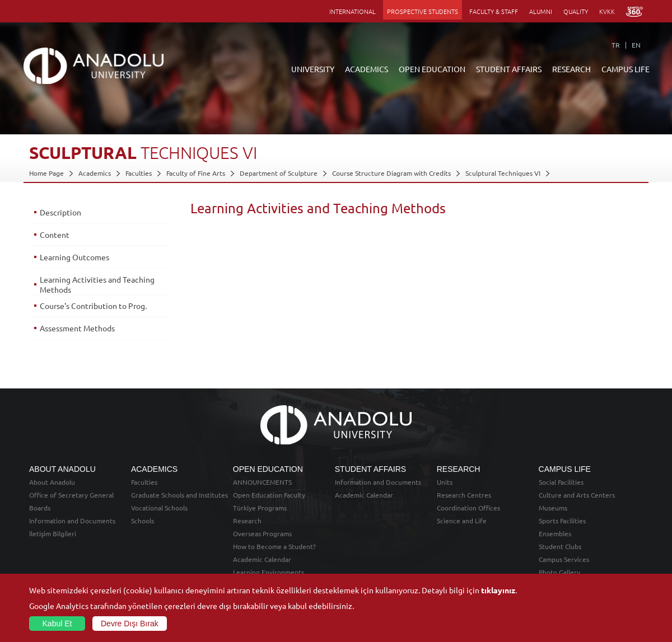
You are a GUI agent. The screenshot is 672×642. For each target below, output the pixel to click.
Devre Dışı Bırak (130, 624)
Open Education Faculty (269, 495)
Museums (553, 508)
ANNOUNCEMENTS (262, 482)
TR (616, 45)
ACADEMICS (367, 69)
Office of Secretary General (71, 495)
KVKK (607, 11)
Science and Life (462, 521)
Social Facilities (561, 482)
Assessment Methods (77, 328)
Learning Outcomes (74, 257)
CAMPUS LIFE (626, 69)
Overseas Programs (262, 533)
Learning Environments (269, 572)
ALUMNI (541, 11)
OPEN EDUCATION (432, 69)
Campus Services (564, 559)
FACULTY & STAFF (494, 11)
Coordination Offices (468, 508)
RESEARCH (571, 69)
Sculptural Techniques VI (503, 173)
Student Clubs (560, 546)
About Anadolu (52, 482)
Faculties (139, 173)
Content (55, 235)
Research (247, 521)
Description (60, 212)
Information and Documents (72, 521)
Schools (143, 521)
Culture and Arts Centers (577, 495)
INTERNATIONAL (353, 11)
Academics (95, 173)
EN (636, 45)
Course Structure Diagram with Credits (391, 173)
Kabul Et (57, 624)
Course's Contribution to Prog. (93, 306)
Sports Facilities (562, 521)
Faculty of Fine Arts (196, 173)
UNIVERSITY (313, 69)
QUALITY (576, 11)
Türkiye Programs (260, 508)
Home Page (46, 173)
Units (445, 482)
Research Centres (464, 495)
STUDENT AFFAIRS (509, 69)
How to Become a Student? (274, 546)
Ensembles (555, 533)
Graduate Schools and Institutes (179, 495)
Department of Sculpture (279, 173)
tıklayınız (498, 590)
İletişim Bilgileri (53, 533)
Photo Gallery (559, 572)
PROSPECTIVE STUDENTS (423, 11)
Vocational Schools (159, 508)
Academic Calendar (262, 559)
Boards (40, 508)
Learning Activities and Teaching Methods (97, 284)
